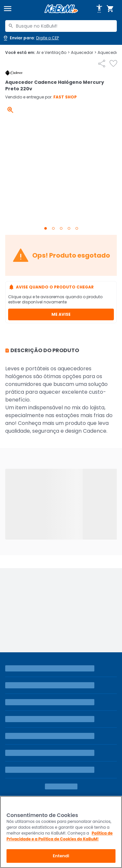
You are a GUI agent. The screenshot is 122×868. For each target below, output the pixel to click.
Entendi (61, 856)
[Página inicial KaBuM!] (61, 9)
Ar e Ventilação (53, 53)
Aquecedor (84, 53)
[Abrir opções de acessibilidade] (99, 9)
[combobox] (61, 26)
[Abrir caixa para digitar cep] (31, 38)
